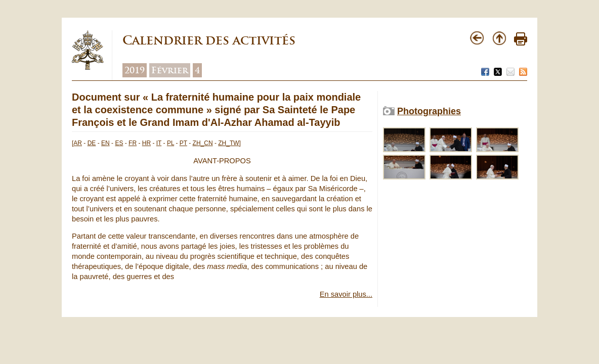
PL (170, 143)
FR (133, 143)
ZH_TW (228, 143)
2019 (135, 70)
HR (146, 143)
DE (92, 143)
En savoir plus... (346, 294)
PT (183, 143)
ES (119, 143)
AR (78, 143)
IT (159, 143)
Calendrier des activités (209, 40)
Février (170, 70)
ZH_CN (203, 143)
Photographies (429, 111)
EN (105, 143)
